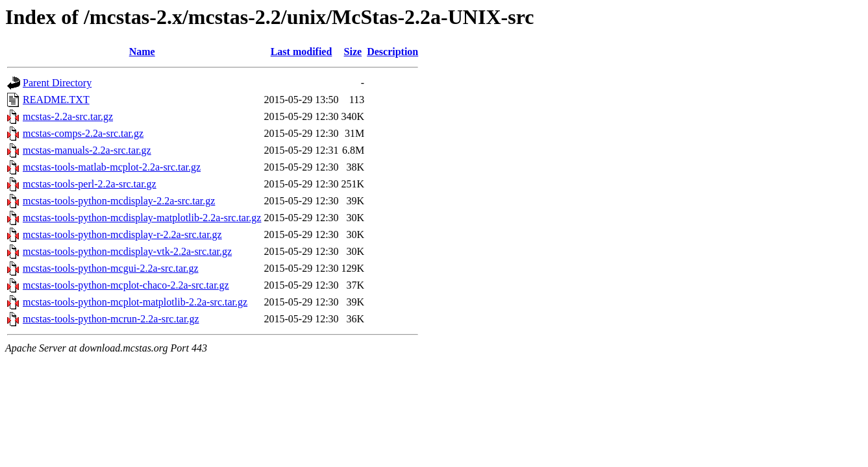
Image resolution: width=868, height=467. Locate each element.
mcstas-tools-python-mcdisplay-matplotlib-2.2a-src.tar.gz (142, 218)
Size (353, 52)
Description (392, 52)
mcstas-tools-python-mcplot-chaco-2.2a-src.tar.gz (126, 285)
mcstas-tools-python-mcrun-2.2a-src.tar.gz (111, 319)
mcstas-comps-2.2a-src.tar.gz (83, 133)
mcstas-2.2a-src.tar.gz (68, 116)
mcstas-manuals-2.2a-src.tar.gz (87, 150)
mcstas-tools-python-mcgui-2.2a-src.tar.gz (111, 268)
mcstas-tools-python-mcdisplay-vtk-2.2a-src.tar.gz (127, 251)
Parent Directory (57, 83)
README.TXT (56, 100)
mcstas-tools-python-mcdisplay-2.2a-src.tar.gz (119, 201)
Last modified (302, 52)
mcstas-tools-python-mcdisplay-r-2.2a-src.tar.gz (122, 234)
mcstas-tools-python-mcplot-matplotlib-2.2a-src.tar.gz (135, 302)
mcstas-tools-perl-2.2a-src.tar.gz (90, 184)
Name (142, 52)
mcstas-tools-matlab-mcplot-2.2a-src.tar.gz (112, 167)
